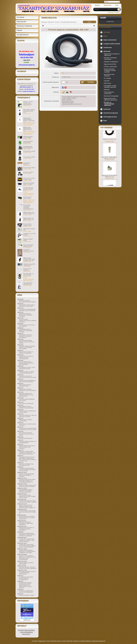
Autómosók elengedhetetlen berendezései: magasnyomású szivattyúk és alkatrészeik (27, 535)
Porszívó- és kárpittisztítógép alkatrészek (66, 22)
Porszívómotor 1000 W (29, 157)
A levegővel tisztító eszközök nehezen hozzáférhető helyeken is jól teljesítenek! (27, 470)
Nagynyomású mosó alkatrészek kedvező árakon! (27, 412)
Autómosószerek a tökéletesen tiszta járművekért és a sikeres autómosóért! (27, 518)
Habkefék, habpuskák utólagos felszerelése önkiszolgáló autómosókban (27, 347)
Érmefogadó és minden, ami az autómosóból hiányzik (27, 368)
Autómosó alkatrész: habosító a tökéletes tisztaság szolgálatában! (28, 568)
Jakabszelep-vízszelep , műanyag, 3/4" (29, 265)
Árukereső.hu (27, 620)
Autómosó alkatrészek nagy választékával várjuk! (26, 465)
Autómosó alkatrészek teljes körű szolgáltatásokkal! (28, 442)
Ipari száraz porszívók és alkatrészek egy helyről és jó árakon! (26, 434)
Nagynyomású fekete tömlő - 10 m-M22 (29, 184)
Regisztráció (42, 641)
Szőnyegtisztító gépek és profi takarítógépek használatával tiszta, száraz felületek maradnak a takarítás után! (28, 459)
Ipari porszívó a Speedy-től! (26, 403)
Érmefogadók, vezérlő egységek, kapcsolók (110, 86)
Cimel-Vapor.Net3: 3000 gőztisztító (28, 283)
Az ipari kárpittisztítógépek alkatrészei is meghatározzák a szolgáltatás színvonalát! (27, 551)
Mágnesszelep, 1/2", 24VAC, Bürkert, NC (29, 219)
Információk (69, 641)
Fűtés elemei (107, 83)
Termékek (34, 641)
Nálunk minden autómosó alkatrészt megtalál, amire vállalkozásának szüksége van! (27, 506)
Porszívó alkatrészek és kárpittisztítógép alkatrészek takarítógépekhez (26, 363)
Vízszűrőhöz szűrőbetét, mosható (29, 250)
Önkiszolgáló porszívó (110, 117)
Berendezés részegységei (111, 96)
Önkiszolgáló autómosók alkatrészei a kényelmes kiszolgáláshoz (25, 336)
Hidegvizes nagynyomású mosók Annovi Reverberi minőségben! (28, 486)
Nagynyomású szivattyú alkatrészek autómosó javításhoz (28, 390)
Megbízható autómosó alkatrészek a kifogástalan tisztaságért (26, 315)
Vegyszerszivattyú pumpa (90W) (28, 142)
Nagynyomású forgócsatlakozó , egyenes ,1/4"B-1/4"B (29, 119)
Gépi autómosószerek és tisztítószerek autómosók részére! (28, 377)
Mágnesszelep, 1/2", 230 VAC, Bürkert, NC (29, 213)
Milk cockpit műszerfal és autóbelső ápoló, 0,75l (29, 111)
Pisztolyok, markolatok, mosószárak (110, 59)
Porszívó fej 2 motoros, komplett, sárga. (29, 179)
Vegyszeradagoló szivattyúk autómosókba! (26, 563)
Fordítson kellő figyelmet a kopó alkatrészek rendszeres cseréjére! (28, 501)
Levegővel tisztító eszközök (112, 44)
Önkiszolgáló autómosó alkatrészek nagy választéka (26, 407)
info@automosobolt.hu (27, 65)
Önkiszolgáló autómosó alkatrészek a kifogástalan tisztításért (26, 330)
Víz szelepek (107, 78)
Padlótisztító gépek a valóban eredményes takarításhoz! (27, 372)
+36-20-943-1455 (26, 58)
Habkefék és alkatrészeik (111, 62)
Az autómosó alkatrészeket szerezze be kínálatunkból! (26, 591)
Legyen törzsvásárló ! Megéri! (27, 595)
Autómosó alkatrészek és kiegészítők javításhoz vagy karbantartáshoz (26, 395)
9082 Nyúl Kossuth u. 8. (26, 87)
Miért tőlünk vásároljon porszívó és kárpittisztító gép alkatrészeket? (27, 573)
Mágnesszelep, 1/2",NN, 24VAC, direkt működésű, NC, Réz (29, 259)
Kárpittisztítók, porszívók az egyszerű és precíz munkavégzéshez (26, 357)
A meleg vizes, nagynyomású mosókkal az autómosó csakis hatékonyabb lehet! (27, 540)
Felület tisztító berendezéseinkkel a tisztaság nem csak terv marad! (28, 429)
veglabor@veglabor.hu (29, 91)
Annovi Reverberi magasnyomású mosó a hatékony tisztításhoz (28, 321)
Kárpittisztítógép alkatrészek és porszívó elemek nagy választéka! (27, 447)
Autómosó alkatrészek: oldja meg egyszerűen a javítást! (28, 416)
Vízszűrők (107, 81)
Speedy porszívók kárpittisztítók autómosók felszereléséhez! (27, 381)
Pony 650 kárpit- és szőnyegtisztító (28, 274)
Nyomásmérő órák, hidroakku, (109, 75)
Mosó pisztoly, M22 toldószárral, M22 (28, 246)
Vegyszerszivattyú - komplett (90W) (28, 137)
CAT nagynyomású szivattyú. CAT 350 (28, 188)
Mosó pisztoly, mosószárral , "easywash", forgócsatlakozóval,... (29, 207)
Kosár (48, 641)
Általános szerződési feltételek (82, 641)
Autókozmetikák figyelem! (26, 438)
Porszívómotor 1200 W (29, 151)
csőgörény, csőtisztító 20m (110, 141)
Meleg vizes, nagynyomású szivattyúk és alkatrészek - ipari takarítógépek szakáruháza (27, 453)
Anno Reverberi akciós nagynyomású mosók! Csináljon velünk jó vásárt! (27, 496)
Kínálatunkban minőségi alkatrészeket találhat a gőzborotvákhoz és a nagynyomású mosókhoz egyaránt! (26, 585)
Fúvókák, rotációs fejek (110, 67)
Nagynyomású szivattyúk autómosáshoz (26, 420)
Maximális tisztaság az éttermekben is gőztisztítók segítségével (26, 523)
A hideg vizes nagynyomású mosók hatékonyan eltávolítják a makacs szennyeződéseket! (27, 546)
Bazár (105, 121)
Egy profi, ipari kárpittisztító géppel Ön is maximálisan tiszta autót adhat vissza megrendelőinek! (27, 558)
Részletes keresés (56, 641)
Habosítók (107, 90)
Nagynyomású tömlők (110, 64)
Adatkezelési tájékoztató (98, 641)
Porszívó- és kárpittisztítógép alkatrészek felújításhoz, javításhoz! (27, 475)
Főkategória (44, 22)
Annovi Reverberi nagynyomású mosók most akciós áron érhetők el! (27, 512)
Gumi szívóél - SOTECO (27, 164)
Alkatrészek (51, 22)
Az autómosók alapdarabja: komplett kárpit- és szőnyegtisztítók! (26, 578)
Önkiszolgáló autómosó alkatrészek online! (25, 385)
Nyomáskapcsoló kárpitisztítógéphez (28, 147)
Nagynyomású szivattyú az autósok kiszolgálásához (26, 352)
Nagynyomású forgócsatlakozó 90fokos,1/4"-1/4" (28, 129)
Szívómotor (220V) (28, 172)
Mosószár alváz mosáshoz (27, 269)
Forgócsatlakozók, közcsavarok (109, 93)
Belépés (97, 5)
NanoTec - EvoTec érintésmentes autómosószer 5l (28, 103)
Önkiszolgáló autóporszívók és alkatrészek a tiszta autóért (27, 306)
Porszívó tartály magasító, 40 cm (28, 225)
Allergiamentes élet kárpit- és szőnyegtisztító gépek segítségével (27, 529)
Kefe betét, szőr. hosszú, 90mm (28, 198)
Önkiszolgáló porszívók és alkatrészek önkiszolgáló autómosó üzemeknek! (26, 491)
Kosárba (91, 82)
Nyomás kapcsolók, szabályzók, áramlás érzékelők (110, 71)
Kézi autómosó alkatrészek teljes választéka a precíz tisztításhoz (28, 310)
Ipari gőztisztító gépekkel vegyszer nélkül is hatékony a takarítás (27, 342)
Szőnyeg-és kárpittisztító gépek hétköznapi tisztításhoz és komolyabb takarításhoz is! (27, 481)
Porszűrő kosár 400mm (29, 168)
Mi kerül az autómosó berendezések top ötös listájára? (27, 301)
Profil (63, 641)
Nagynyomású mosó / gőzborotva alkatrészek (111, 99)
